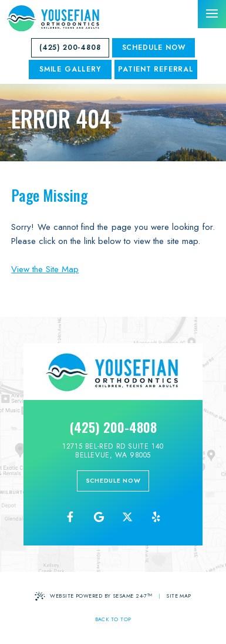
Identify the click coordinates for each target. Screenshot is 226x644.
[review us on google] (99, 517)
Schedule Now (154, 48)
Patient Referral (156, 69)
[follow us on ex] (127, 517)
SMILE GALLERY (70, 69)
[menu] (212, 14)
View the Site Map (45, 269)
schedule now (113, 481)
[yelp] (156, 517)
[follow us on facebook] (70, 517)
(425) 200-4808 (70, 48)
